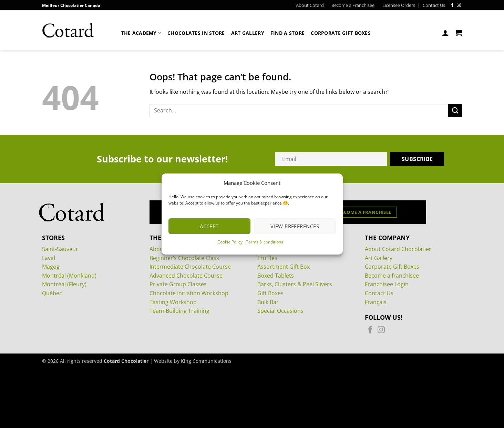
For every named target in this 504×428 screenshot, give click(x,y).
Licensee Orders (399, 5)
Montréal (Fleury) (64, 284)
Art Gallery (248, 33)
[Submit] (455, 111)
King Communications (206, 361)
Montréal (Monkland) (69, 276)
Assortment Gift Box (284, 267)
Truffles (267, 258)
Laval (49, 258)
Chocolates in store (196, 33)
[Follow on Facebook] (452, 5)
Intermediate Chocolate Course (190, 267)
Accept (209, 226)
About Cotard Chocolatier (398, 249)
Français (376, 302)
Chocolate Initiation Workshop (189, 293)
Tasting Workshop (173, 302)
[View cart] (459, 33)
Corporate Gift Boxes (341, 33)
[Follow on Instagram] (459, 5)
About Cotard (310, 5)
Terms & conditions (265, 242)
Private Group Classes (178, 284)
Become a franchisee (392, 276)
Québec (52, 293)
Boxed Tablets (276, 276)
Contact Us (434, 5)
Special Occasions (280, 311)
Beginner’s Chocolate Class (184, 258)
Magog (51, 267)
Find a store (287, 33)
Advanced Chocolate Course (186, 276)
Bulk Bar (268, 302)
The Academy (141, 33)
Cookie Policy (230, 242)
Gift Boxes (270, 293)
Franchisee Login (387, 284)
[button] (445, 33)
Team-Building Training (179, 311)
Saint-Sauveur (60, 249)
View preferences (295, 226)
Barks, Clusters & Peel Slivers (295, 284)
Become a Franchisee (353, 5)
